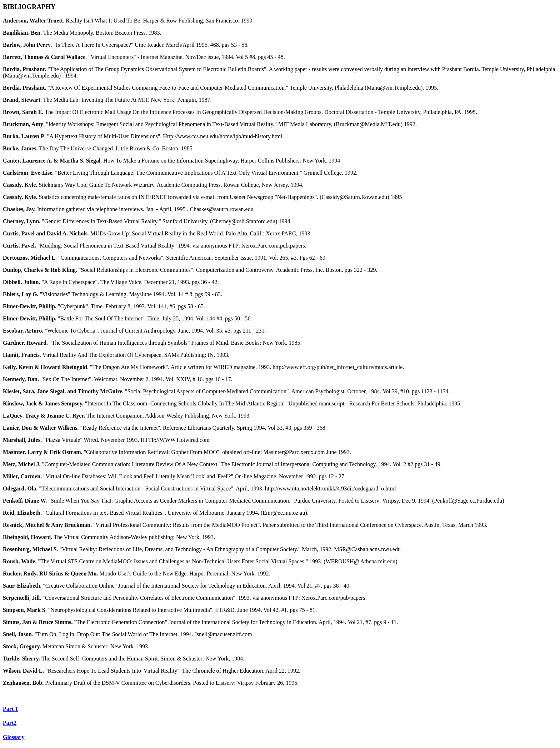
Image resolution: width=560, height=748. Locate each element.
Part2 (10, 723)
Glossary (14, 737)
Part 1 (10, 709)
